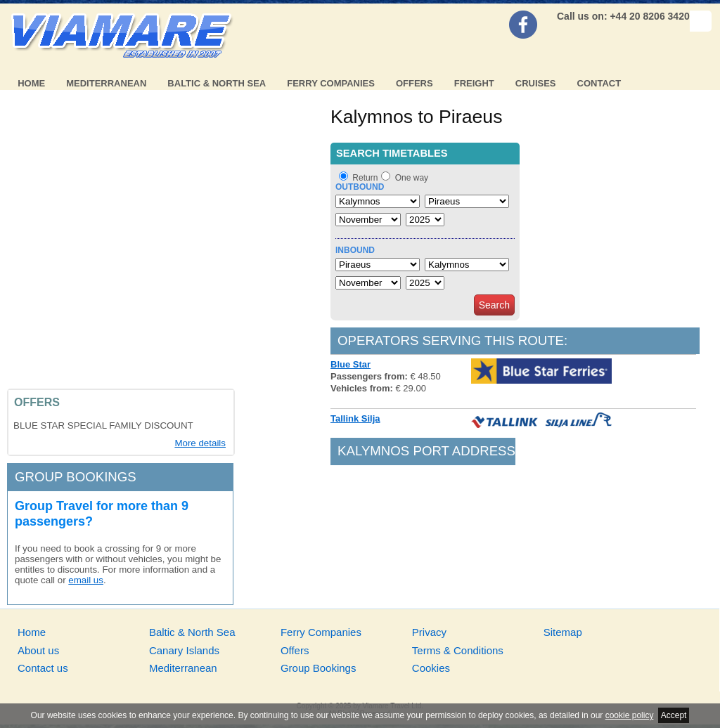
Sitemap (563, 632)
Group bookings (76, 477)
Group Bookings (319, 668)
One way (412, 178)
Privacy (429, 632)
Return (365, 178)
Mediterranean (106, 83)
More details (200, 443)
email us (86, 580)
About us (38, 650)
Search (494, 305)
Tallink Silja (355, 418)
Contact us (43, 668)
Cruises (536, 83)
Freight (474, 83)
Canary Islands (184, 650)
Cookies (431, 668)
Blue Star (351, 364)
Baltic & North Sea (217, 83)
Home (31, 83)
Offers (414, 83)
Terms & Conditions (458, 650)
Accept (674, 715)
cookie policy (630, 715)
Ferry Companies (331, 83)
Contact (599, 83)
